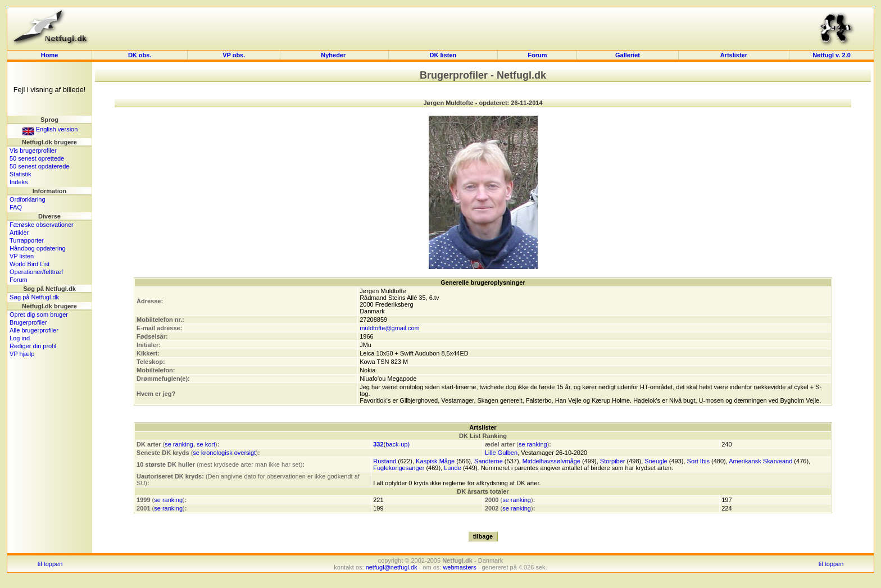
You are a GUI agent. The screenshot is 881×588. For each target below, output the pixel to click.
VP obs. (234, 55)
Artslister (734, 55)
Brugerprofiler (28, 322)
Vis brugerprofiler (33, 151)
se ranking (179, 444)
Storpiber (613, 461)
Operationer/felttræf (36, 272)
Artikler (19, 233)
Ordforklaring (28, 199)
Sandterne (489, 461)
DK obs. (140, 55)
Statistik (21, 174)
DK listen (443, 55)
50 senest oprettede (37, 158)
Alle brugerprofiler (34, 330)
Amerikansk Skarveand (760, 461)
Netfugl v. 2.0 (832, 55)
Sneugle (656, 461)
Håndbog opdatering (38, 248)
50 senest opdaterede (39, 166)
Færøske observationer (42, 225)
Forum (537, 55)
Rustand (385, 461)
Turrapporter (27, 240)
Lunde (453, 468)
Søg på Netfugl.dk (34, 297)
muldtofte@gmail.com (390, 328)
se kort (206, 444)
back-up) (398, 444)
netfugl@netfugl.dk (392, 567)
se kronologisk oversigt (224, 453)
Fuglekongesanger (399, 468)
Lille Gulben (501, 453)
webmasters (459, 567)
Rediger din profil (33, 346)
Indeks (19, 182)
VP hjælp (22, 354)
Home (50, 55)
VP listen (22, 256)
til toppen (50, 564)
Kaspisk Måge (435, 461)
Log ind (20, 338)
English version (50, 129)
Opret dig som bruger (39, 314)
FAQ (16, 207)
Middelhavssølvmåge (551, 461)
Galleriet (628, 55)
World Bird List (29, 264)
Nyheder (334, 55)
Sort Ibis (698, 461)
